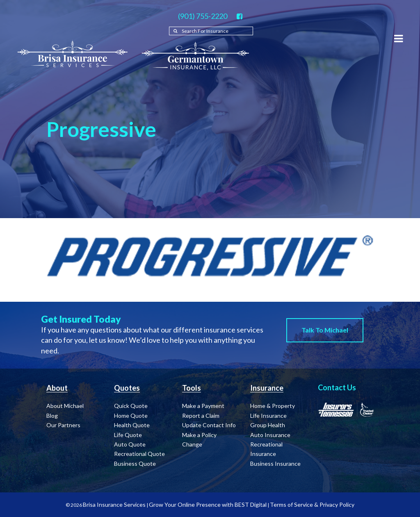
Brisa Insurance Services (114, 504)
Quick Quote (131, 406)
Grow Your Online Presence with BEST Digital (208, 504)
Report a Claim (201, 416)
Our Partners (63, 425)
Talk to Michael (325, 330)
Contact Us (337, 387)
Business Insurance (275, 463)
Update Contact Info (209, 425)
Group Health (268, 425)
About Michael (65, 406)
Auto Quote (130, 444)
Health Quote (132, 425)
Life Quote (128, 435)
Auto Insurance (270, 435)
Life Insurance (268, 416)
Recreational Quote (139, 454)
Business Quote (135, 463)
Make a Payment (203, 406)
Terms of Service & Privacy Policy (312, 504)
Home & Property (273, 406)
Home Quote (131, 416)
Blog (52, 416)
